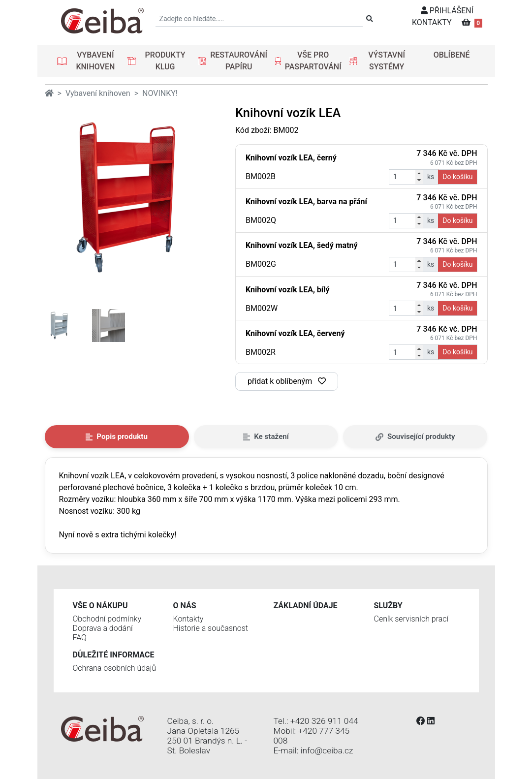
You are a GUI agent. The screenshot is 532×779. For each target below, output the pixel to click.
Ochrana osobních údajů (115, 668)
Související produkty (415, 436)
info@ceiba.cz (327, 750)
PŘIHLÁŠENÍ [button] (447, 11)
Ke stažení (266, 436)
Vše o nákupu (100, 606)
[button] (89, 61)
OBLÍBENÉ (452, 55)
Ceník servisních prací (411, 619)
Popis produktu (117, 436)
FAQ (80, 638)
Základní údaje (306, 606)
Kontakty (188, 619)
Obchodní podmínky (107, 619)
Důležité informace (114, 655)
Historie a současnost (211, 628)
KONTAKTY (432, 22)
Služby (388, 606)
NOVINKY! (160, 93)
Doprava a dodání (103, 628)
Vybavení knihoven (98, 93)
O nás (185, 606)
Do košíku (457, 177)
